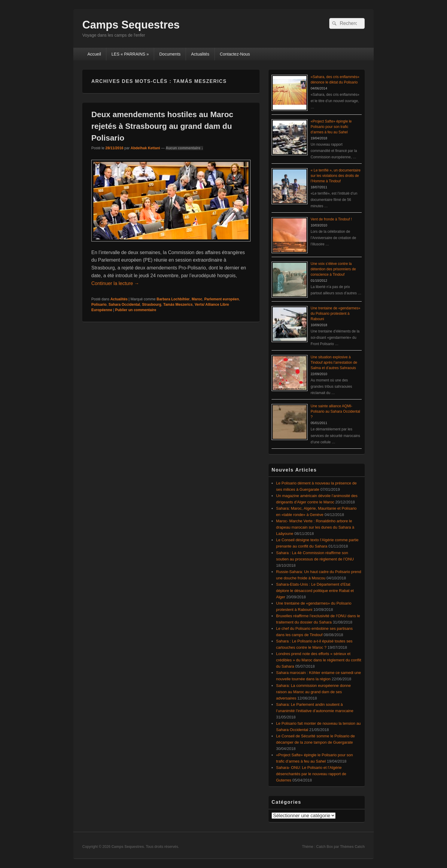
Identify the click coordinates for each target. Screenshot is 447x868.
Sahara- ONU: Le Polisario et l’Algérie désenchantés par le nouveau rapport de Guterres (311, 774)
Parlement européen (222, 299)
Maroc (197, 299)
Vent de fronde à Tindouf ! (331, 219)
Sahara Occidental (124, 305)
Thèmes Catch (352, 847)
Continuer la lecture (115, 283)
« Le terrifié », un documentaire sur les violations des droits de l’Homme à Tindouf (336, 176)
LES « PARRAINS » (130, 54)
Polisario (99, 305)
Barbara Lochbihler (173, 299)
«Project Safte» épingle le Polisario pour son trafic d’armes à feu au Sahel (331, 127)
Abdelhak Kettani (145, 148)
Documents (170, 54)
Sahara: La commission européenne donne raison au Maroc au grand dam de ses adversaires (313, 692)
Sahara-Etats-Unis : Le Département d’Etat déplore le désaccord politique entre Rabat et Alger (315, 591)
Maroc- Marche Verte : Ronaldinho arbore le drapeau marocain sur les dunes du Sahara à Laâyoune (315, 527)
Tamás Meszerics (178, 305)
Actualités (200, 54)
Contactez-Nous (235, 54)
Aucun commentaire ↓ (185, 148)
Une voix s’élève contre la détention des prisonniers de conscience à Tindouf (333, 269)
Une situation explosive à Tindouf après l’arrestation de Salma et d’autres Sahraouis (334, 363)
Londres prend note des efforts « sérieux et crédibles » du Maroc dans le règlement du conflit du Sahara (319, 660)
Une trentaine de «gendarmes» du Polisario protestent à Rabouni (335, 314)
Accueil (94, 54)
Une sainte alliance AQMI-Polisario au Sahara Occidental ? (335, 411)
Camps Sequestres (131, 25)
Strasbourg (152, 305)
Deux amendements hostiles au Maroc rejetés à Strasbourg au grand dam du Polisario (162, 126)
